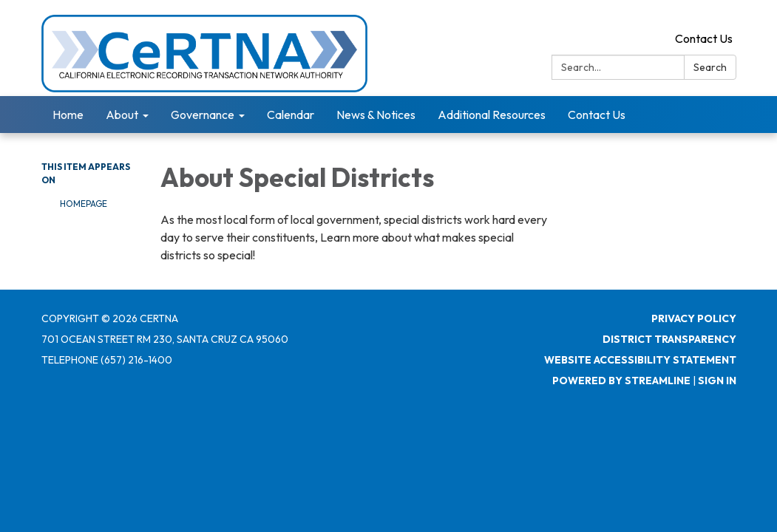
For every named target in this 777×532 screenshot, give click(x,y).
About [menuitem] (122, 115)
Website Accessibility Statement (640, 360)
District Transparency (669, 339)
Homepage (84, 204)
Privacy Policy (694, 318)
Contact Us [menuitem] (597, 115)
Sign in (717, 381)
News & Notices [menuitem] (376, 115)
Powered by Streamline (621, 381)
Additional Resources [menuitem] (492, 115)
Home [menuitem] (68, 115)
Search (710, 67)
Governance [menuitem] (203, 115)
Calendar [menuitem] (291, 115)
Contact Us (704, 38)
